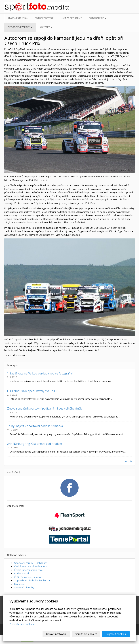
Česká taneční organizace (29, 570)
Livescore (20, 584)
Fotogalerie (98, 18)
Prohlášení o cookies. (22, 624)
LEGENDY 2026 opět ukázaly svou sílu (32, 391)
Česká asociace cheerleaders (31, 566)
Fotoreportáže (44, 18)
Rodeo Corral (22, 573)
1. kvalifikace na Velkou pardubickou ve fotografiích (41, 373)
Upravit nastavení (56, 634)
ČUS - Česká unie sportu (28, 577)
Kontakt (46, 27)
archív (129, 461)
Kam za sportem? (71, 18)
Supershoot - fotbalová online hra (33, 580)
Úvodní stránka (18, 18)
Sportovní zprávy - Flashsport (30, 563)
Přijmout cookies (116, 634)
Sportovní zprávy (20, 27)
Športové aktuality (24, 587)
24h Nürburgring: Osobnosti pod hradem (34, 444)
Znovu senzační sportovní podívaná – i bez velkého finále (45, 408)
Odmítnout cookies (86, 634)
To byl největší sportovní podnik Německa (35, 426)
